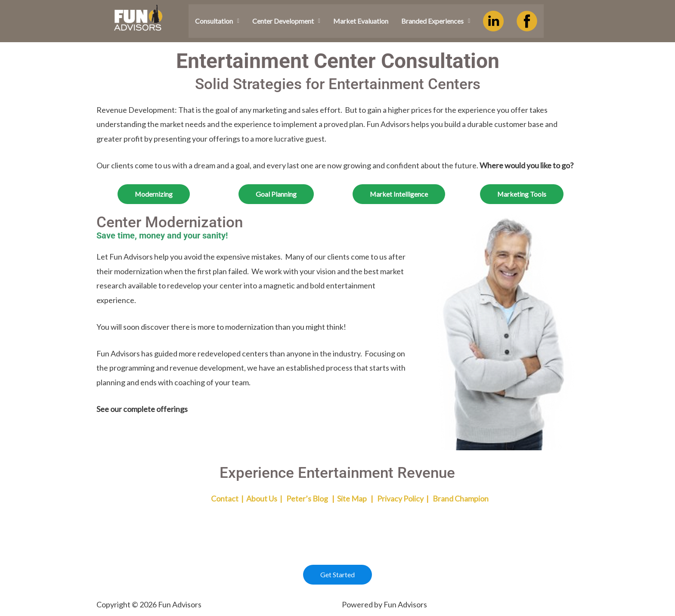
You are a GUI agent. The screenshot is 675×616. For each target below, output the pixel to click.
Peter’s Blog (307, 498)
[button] (217, 21)
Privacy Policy (400, 498)
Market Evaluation (361, 21)
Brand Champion (461, 498)
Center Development (286, 21)
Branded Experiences (436, 21)
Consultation (217, 21)
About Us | (265, 498)
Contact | (213, 498)
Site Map (352, 498)
